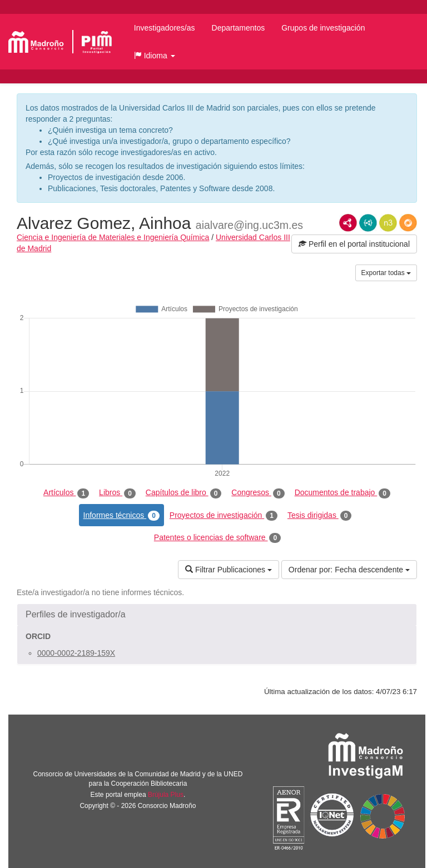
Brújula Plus (166, 795)
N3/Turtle (388, 223)
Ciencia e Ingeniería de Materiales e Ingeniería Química (113, 237)
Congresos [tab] (258, 493)
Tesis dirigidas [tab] (320, 516)
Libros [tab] (117, 493)
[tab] (217, 615)
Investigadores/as (165, 28)
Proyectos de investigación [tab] (224, 516)
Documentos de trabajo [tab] (342, 493)
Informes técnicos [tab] (121, 516)
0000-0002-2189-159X (76, 653)
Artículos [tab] (66, 493)
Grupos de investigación (323, 28)
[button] (155, 56)
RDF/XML (348, 223)
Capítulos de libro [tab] (184, 493)
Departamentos (239, 28)
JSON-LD (368, 223)
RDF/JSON (408, 223)
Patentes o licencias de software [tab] (217, 538)
